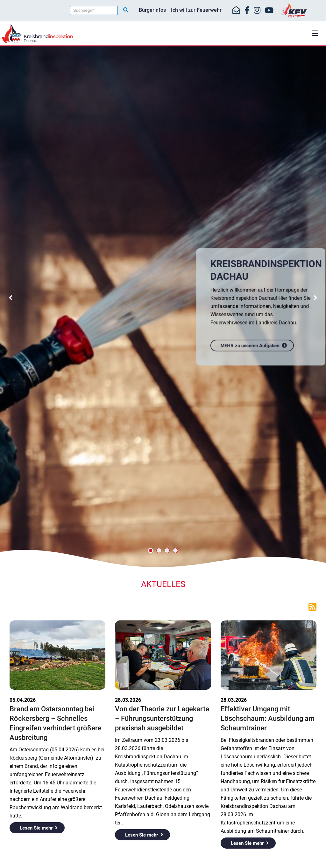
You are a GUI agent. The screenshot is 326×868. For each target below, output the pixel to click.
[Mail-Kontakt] (236, 10)
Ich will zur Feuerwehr (196, 10)
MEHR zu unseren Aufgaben (250, 344)
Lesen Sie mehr (36, 828)
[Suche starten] (126, 10)
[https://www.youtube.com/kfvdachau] (269, 10)
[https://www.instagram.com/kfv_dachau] (257, 10)
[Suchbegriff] (94, 10)
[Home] (163, 34)
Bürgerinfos (152, 10)
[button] (315, 33)
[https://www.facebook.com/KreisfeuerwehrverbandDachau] (247, 10)
